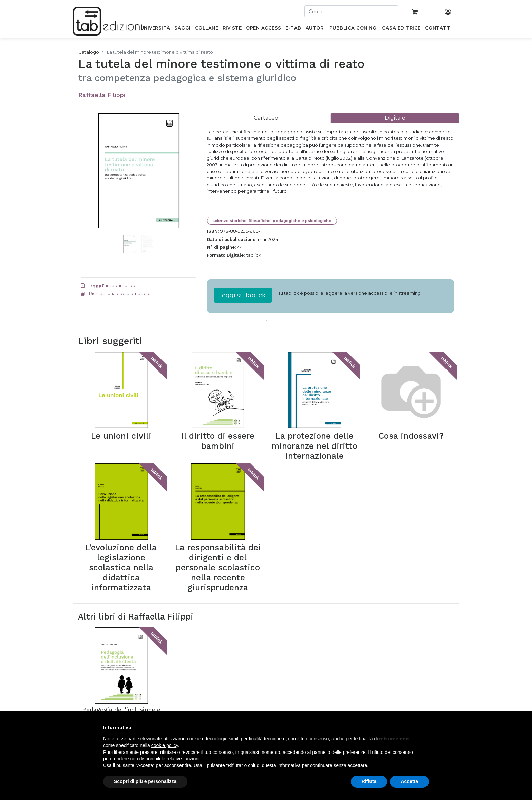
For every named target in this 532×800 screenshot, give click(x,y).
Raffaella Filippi (102, 95)
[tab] (266, 118)
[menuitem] (155, 29)
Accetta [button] (409, 781)
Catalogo (89, 52)
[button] (90, 181)
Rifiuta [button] (369, 781)
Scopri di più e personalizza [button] (145, 781)
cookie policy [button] (165, 745)
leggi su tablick (243, 295)
